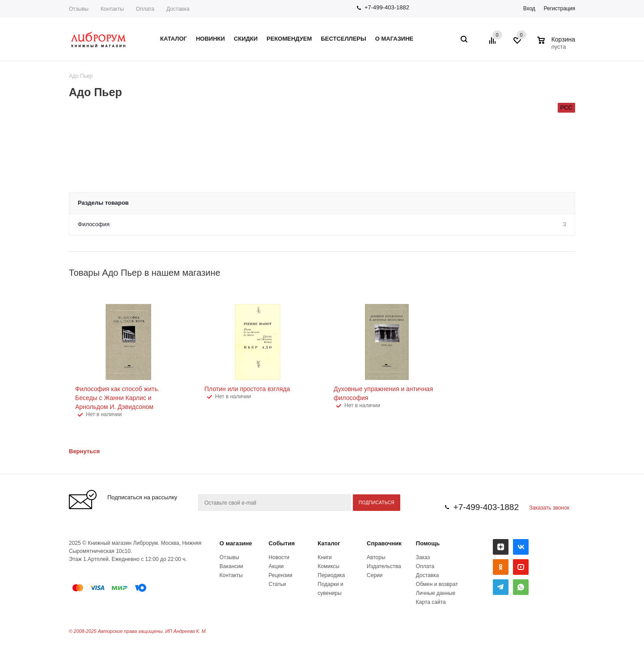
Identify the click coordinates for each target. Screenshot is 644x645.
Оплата (145, 9)
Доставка (178, 9)
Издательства (384, 566)
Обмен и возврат (437, 584)
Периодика (331, 575)
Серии (375, 575)
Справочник (384, 543)
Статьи (278, 584)
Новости (279, 557)
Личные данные (436, 593)
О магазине (236, 543)
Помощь (428, 543)
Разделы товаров (103, 203)
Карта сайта (431, 602)
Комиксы (328, 566)
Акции (276, 566)
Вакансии (231, 566)
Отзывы (79, 9)
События (282, 543)
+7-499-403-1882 (387, 7)
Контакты (112, 9)
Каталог (329, 543)
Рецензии (281, 575)
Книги (324, 557)
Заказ (423, 557)
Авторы (376, 557)
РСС (566, 107)
